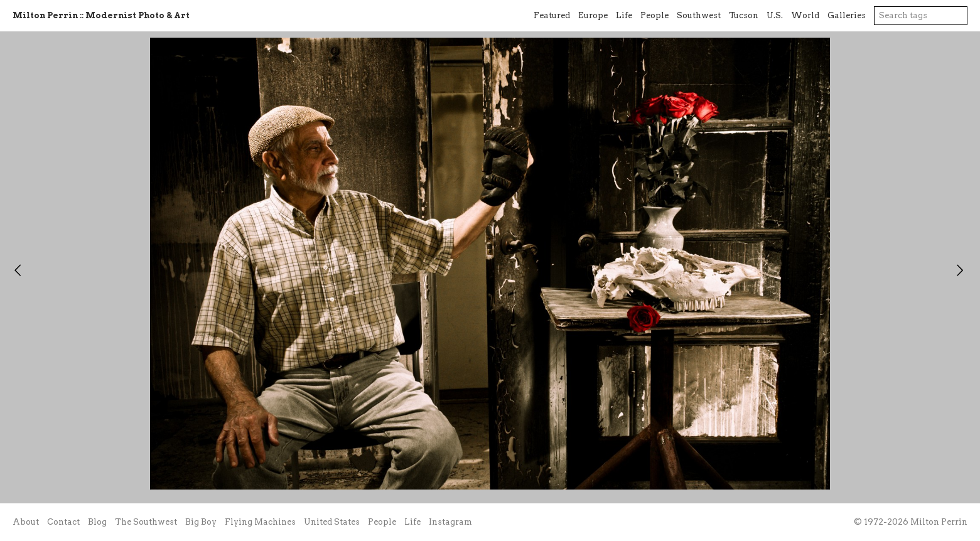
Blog (97, 522)
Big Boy (201, 522)
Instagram (450, 522)
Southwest (699, 15)
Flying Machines (260, 522)
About (26, 522)
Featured (552, 15)
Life (624, 15)
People (654, 15)
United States (332, 522)
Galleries (847, 15)
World (805, 15)
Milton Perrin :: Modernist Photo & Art (101, 15)
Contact (63, 522)
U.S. (775, 15)
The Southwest (146, 522)
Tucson (744, 15)
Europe (593, 15)
